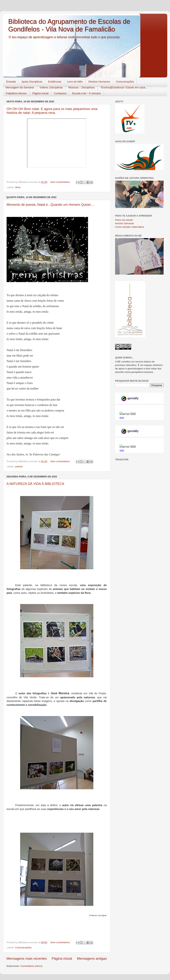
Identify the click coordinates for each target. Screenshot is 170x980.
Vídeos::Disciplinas (51, 87)
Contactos (60, 93)
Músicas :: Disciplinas (82, 87)
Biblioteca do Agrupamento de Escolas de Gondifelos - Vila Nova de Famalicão (69, 25)
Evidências (55, 82)
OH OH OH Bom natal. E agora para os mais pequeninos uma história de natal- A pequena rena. (52, 111)
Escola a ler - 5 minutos (86, 93)
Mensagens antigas (92, 958)
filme (18, 187)
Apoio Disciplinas (32, 82)
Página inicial (40, 93)
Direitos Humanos (99, 82)
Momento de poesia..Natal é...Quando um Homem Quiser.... (50, 205)
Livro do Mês (75, 82)
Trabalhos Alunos (16, 93)
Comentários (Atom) (31, 966)
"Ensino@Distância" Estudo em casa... (124, 87)
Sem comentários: (61, 182)
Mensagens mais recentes (27, 958)
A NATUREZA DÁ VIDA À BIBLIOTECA (35, 484)
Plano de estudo (124, 220)
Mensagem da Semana (20, 87)
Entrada (11, 82)
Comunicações (125, 82)
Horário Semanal (124, 223)
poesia (19, 466)
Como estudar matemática (130, 227)
